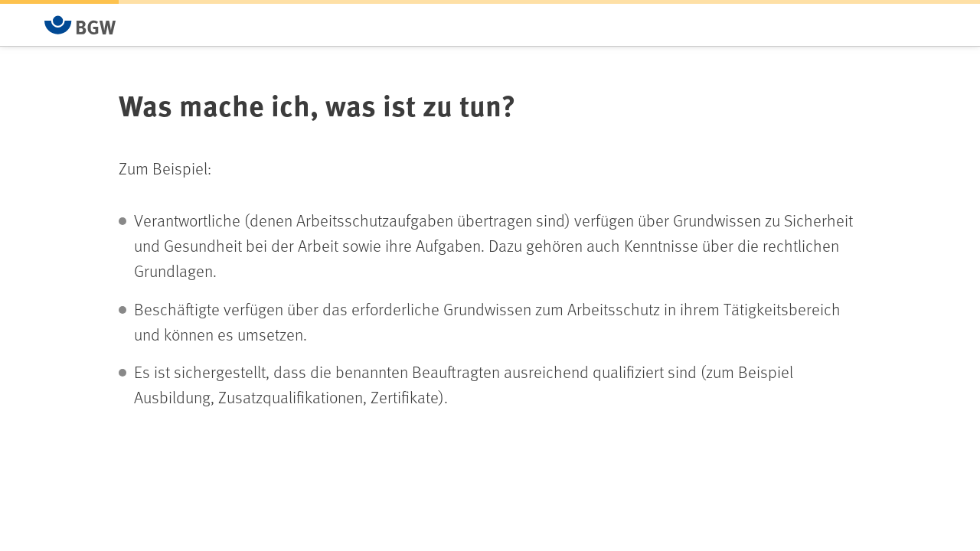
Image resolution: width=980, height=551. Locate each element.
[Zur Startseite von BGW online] (80, 25)
